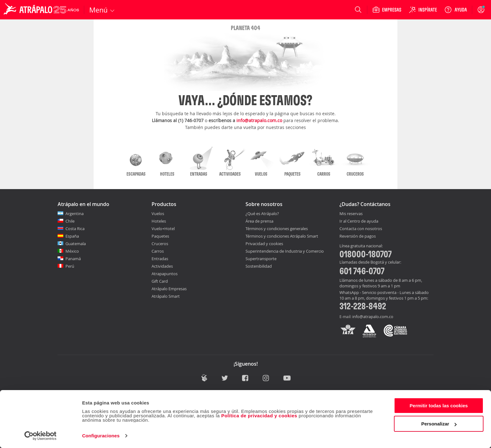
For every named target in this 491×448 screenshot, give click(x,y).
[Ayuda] (456, 10)
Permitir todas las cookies (439, 406)
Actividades (162, 266)
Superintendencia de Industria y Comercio (285, 251)
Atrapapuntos (165, 274)
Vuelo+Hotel (163, 229)
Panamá (73, 259)
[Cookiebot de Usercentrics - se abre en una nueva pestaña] (41, 436)
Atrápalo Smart (166, 296)
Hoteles (159, 221)
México (72, 251)
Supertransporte (261, 259)
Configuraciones (101, 436)
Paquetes (160, 236)
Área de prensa (259, 221)
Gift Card (160, 281)
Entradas (160, 259)
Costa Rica (75, 229)
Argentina (75, 214)
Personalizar (439, 424)
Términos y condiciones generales (277, 229)
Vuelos (158, 214)
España (72, 236)
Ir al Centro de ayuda (359, 221)
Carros (158, 251)
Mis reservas (351, 214)
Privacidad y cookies (264, 244)
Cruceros (160, 244)
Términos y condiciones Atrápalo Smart (282, 236)
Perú (70, 266)
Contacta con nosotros (361, 229)
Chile (70, 221)
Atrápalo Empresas (169, 289)
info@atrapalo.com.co (259, 120)
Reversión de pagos (358, 236)
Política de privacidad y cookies (259, 416)
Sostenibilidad (259, 266)
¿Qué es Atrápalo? (262, 214)
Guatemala (76, 244)
